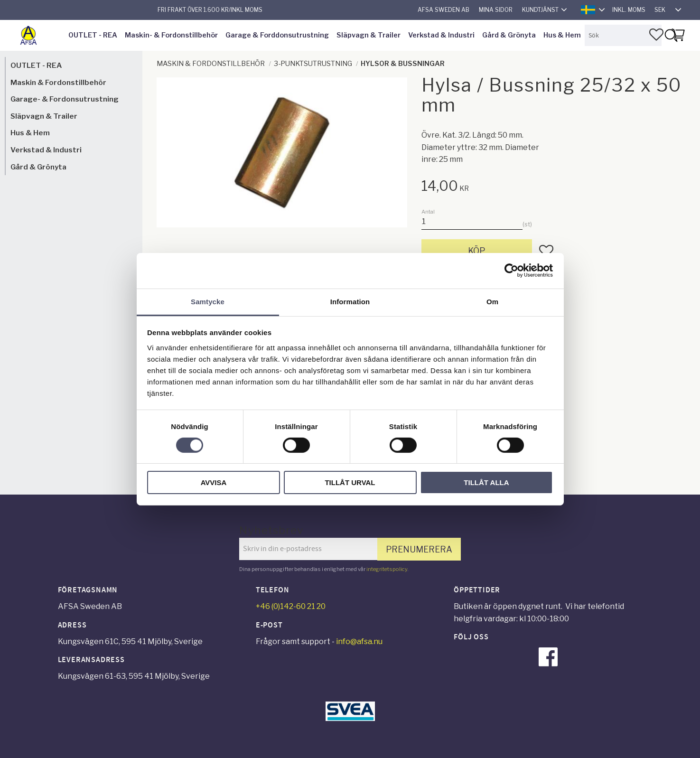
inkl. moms (629, 10)
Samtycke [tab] (208, 301)
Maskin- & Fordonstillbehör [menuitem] (171, 35)
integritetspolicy (387, 569)
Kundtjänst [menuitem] (540, 10)
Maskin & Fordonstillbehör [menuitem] (58, 82)
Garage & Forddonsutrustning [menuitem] (277, 35)
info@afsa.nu (359, 641)
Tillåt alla (486, 482)
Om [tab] (492, 301)
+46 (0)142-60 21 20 (291, 606)
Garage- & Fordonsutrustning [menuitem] (65, 99)
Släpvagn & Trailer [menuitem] (369, 35)
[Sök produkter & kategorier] (623, 35)
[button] (656, 35)
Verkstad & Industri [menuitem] (441, 35)
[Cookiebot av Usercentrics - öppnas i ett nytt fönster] (511, 271)
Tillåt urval (350, 482)
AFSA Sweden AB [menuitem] (443, 10)
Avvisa (214, 482)
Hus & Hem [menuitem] (562, 35)
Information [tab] (350, 301)
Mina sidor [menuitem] (496, 10)
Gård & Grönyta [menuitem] (509, 35)
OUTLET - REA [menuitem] (93, 35)
